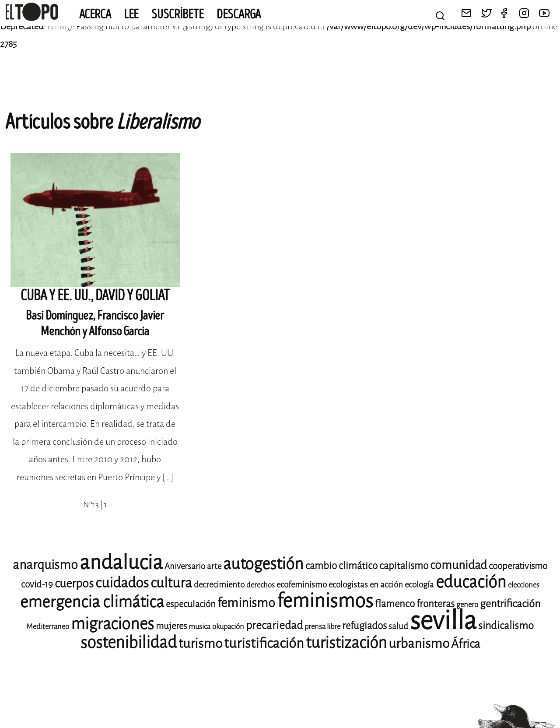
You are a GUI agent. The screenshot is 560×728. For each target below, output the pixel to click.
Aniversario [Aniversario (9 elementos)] (185, 566)
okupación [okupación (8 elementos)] (228, 627)
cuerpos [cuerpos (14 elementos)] (74, 584)
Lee (131, 14)
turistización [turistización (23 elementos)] (346, 643)
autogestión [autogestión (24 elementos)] (263, 564)
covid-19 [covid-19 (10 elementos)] (37, 584)
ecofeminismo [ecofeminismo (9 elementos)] (302, 585)
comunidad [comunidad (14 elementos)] (458, 565)
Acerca (95, 14)
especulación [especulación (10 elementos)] (191, 604)
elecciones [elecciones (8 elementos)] (524, 585)
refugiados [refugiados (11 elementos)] (364, 626)
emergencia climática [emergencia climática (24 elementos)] (92, 602)
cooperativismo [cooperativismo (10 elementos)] (518, 566)
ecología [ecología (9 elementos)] (419, 585)
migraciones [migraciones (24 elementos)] (112, 624)
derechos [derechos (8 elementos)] (261, 585)
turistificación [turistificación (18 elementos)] (264, 643)
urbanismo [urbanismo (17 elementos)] (419, 644)
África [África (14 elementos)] (465, 644)
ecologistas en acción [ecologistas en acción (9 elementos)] (366, 585)
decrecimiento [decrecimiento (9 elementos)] (219, 585)
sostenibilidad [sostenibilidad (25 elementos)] (129, 642)
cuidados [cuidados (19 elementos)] (122, 583)
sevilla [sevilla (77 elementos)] (443, 621)
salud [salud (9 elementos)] (398, 626)
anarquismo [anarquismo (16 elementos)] (45, 565)
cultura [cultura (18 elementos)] (171, 583)
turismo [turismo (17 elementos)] (200, 644)
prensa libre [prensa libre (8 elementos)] (322, 627)
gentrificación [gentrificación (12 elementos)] (510, 604)
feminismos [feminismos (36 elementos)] (325, 601)
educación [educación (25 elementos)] (471, 582)
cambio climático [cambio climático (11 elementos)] (341, 566)
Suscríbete (178, 14)
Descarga (239, 14)
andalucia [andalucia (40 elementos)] (121, 563)
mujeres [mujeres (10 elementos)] (171, 626)
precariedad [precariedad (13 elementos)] (274, 625)
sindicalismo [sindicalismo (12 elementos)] (506, 626)
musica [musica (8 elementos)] (199, 627)
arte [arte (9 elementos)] (214, 566)
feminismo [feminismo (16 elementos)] (246, 603)
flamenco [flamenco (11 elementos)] (395, 604)
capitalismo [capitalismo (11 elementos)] (404, 566)
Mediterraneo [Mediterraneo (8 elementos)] (48, 627)
